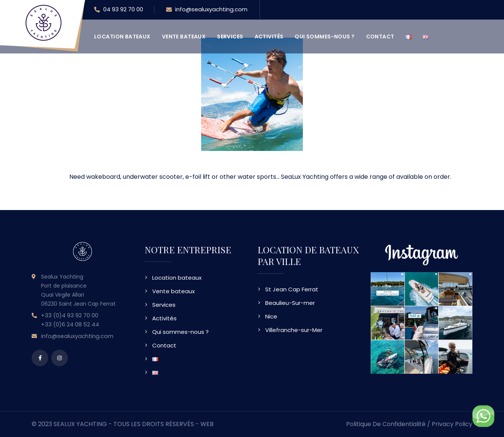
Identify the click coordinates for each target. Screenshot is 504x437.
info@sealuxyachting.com (207, 10)
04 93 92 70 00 (119, 10)
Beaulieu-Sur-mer (290, 303)
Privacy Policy (452, 424)
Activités (269, 37)
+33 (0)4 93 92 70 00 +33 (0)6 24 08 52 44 (70, 320)
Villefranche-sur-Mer (294, 330)
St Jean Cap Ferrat (292, 289)
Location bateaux (122, 37)
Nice (271, 316)
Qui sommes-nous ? (325, 37)
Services (230, 37)
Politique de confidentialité (386, 424)
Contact (380, 37)
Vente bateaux (184, 37)
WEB (207, 424)
